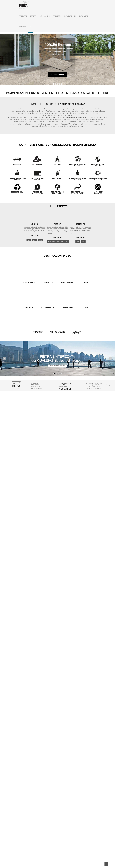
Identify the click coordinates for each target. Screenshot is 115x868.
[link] (16, 863)
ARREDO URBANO (57, 809)
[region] (57, 60)
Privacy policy (63, 863)
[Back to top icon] (106, 864)
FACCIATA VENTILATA (77, 810)
